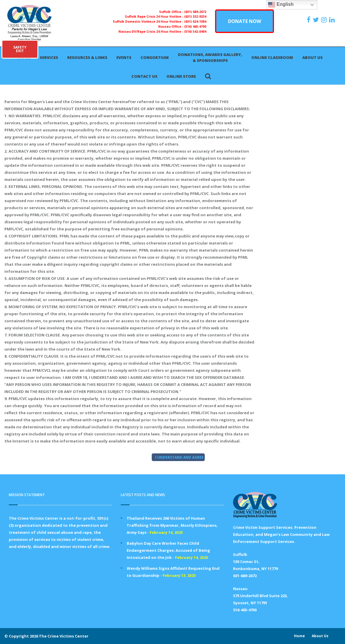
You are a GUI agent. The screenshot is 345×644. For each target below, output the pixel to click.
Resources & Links (87, 57)
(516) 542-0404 (195, 32)
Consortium (155, 57)
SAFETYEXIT (20, 49)
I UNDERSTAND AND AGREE (179, 457)
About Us (312, 57)
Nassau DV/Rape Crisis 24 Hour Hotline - (151, 32)
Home (299, 636)
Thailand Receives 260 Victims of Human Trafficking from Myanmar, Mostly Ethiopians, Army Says (172, 525)
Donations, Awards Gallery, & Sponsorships (210, 57)
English (281, 5)
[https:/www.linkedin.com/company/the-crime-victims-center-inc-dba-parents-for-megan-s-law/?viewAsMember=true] (333, 20)
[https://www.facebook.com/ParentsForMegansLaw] (309, 20)
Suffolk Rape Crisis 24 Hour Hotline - (155, 16)
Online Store (181, 76)
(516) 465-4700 (195, 27)
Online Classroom (272, 57)
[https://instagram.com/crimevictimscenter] (325, 20)
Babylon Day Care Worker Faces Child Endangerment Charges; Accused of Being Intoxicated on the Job (168, 550)
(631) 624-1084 (195, 22)
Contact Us (144, 76)
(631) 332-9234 (195, 16)
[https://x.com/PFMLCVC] (317, 20)
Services (49, 57)
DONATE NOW (245, 21)
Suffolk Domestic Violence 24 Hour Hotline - (148, 22)
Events (124, 57)
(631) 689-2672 (195, 12)
